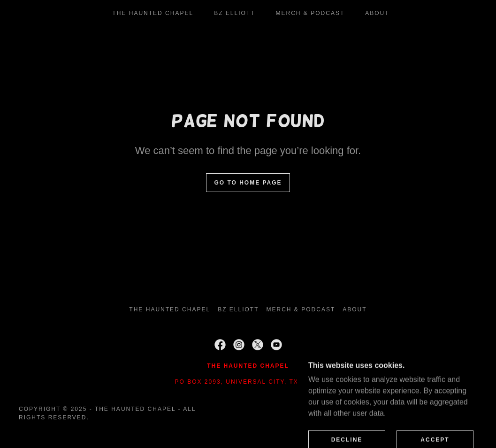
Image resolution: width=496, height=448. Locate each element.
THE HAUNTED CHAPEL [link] (153, 13)
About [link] (377, 13)
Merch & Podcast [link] (310, 13)
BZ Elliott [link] (234, 13)
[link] (220, 345)
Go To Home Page (248, 183)
